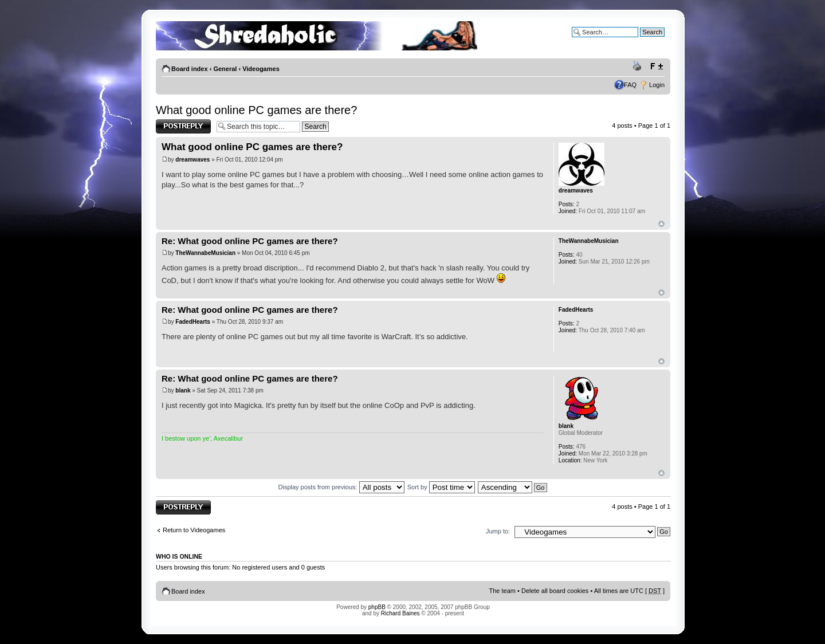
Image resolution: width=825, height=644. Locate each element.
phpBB (377, 607)
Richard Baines (400, 613)
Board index (190, 69)
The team (502, 591)
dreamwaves (192, 160)
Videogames (261, 69)
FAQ (630, 85)
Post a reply (183, 126)
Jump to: (498, 531)
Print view (639, 66)
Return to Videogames (194, 530)
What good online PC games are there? (256, 110)
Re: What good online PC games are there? (250, 241)
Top (661, 224)
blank (183, 390)
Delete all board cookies (555, 591)
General (225, 69)
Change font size (656, 66)
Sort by (441, 487)
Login (657, 85)
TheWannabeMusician (205, 253)
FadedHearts (193, 322)
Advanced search (640, 41)
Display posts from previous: (341, 487)
